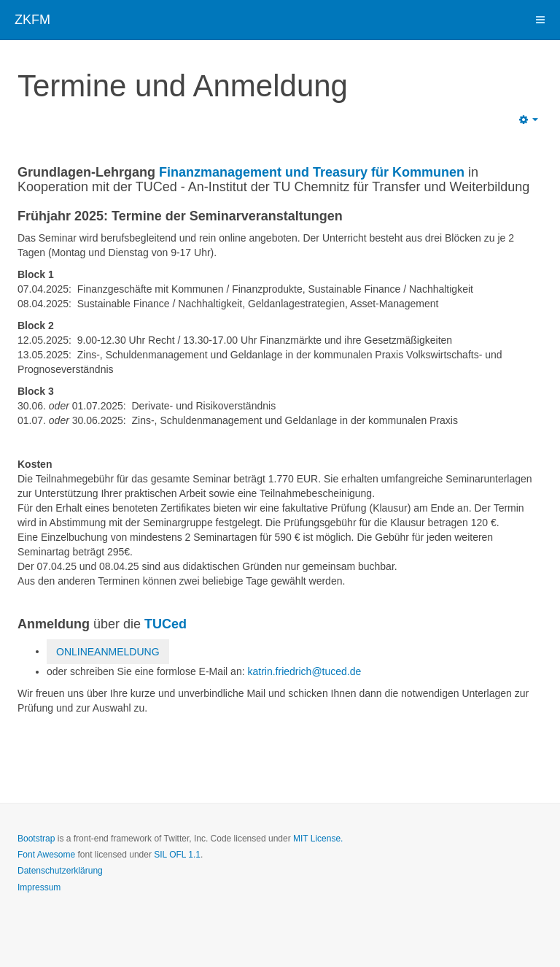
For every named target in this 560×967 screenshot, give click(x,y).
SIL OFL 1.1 (177, 855)
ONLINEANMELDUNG (108, 652)
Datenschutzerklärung (60, 871)
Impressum (39, 887)
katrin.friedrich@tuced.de (304, 671)
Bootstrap (36, 839)
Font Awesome (46, 855)
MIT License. (318, 839)
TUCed (166, 624)
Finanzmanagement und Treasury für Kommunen (312, 172)
